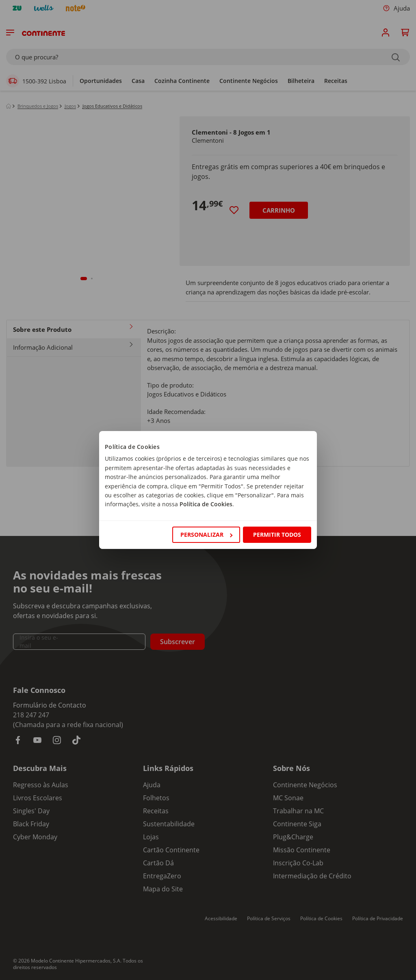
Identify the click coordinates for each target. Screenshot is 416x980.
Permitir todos (277, 535)
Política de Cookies (206, 504)
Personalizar (206, 535)
